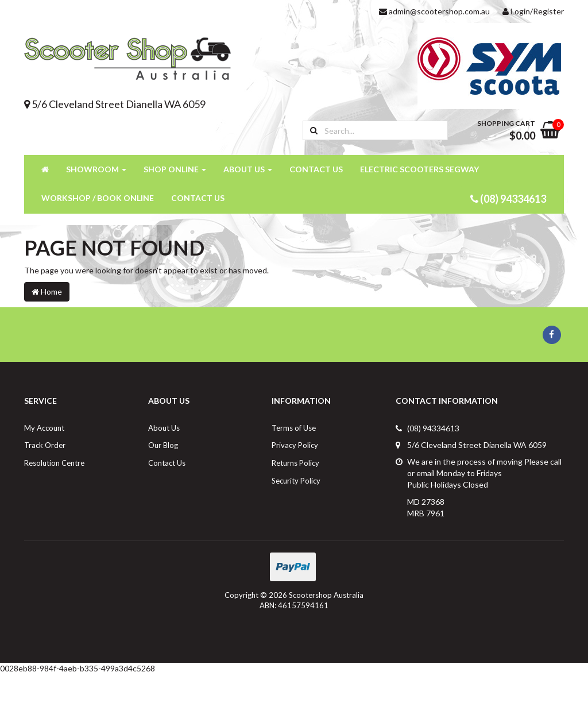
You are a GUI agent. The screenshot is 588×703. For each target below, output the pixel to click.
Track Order (45, 445)
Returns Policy (295, 463)
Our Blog (163, 445)
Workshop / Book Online (98, 198)
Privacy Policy (295, 445)
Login (516, 11)
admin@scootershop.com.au (434, 11)
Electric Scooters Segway (419, 169)
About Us (248, 169)
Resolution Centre (54, 463)
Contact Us (316, 169)
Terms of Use (294, 428)
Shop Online (175, 169)
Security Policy (296, 481)
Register (548, 11)
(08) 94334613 (508, 199)
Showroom (96, 169)
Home (47, 291)
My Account (44, 428)
